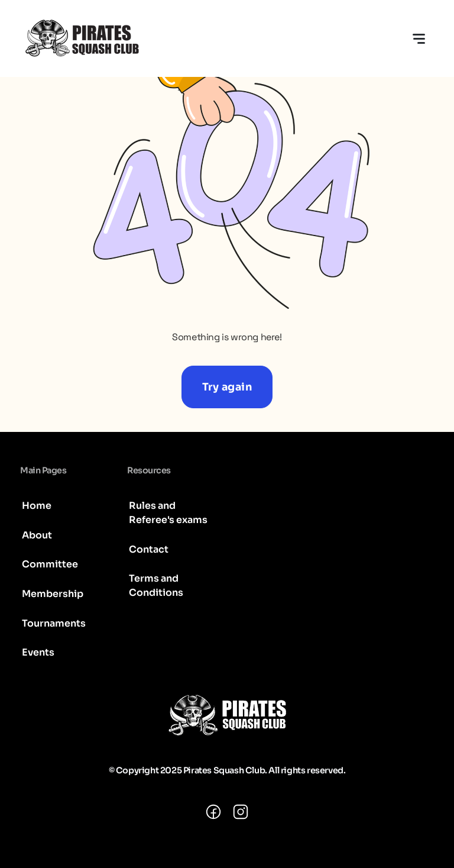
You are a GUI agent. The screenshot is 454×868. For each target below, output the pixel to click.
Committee (50, 564)
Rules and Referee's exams (168, 513)
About (37, 535)
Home (37, 506)
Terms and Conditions (156, 585)
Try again (227, 387)
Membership (53, 594)
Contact (149, 549)
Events (38, 652)
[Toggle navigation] (419, 38)
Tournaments (54, 623)
